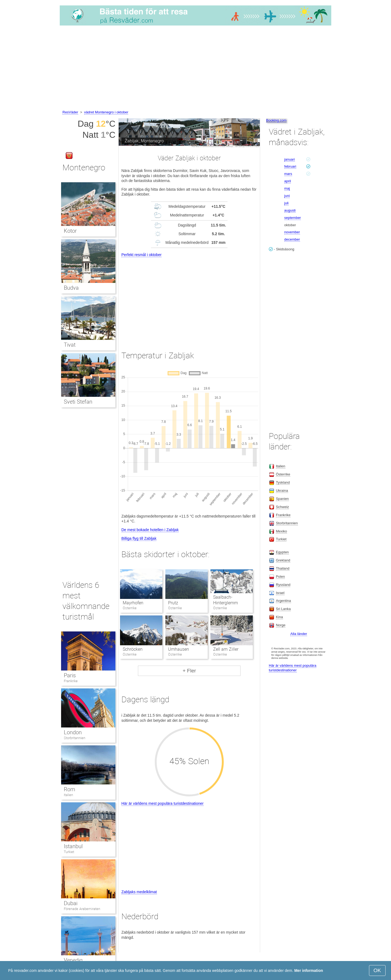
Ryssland (283, 585)
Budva (71, 288)
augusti (290, 210)
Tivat (70, 345)
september (293, 218)
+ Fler (189, 671)
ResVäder (70, 112)
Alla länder (299, 634)
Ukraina (282, 491)
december (292, 239)
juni (287, 196)
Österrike (283, 474)
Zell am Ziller (226, 649)
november (292, 232)
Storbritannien (75, 738)
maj (287, 188)
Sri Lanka (283, 609)
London (73, 732)
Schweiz (282, 507)
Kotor (70, 231)
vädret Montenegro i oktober (106, 112)
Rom (70, 789)
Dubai (71, 903)
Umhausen (179, 649)
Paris (70, 675)
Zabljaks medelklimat (139, 892)
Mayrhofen (133, 603)
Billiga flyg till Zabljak (139, 538)
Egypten (282, 552)
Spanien (282, 499)
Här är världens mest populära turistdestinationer (163, 803)
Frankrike (71, 681)
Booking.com (276, 120)
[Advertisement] (195, 69)
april (288, 181)
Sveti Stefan (78, 402)
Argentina (283, 601)
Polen (280, 577)
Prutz (173, 603)
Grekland (283, 560)
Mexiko (281, 531)
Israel (280, 593)
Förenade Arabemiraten (82, 909)
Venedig (73, 960)
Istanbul (73, 846)
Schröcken (133, 649)
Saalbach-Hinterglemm (226, 600)
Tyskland (283, 482)
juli (286, 203)
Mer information (309, 971)
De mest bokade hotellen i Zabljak (150, 530)
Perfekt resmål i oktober (141, 255)
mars (288, 174)
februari (290, 166)
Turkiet (69, 852)
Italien (68, 795)
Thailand (283, 568)
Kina (279, 617)
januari (290, 159)
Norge (281, 625)
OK (377, 970)
